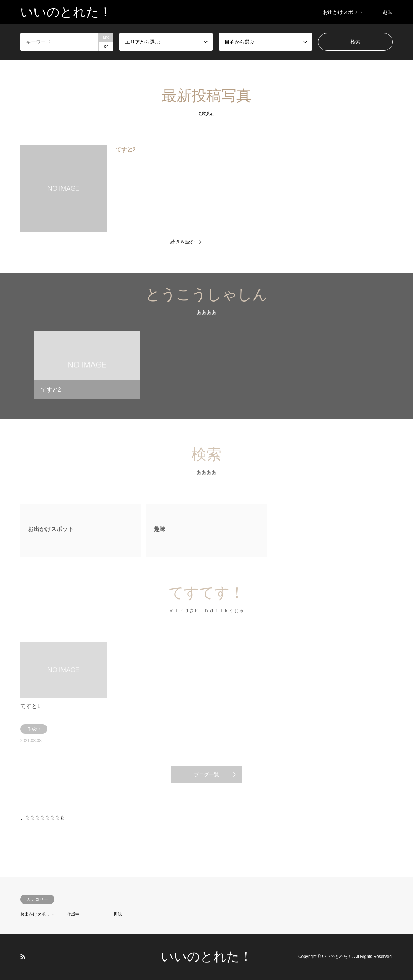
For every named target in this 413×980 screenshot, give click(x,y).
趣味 (388, 12)
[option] (87, 367)
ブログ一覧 (206, 774)
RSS (23, 957)
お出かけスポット (343, 12)
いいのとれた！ (206, 957)
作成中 (73, 914)
